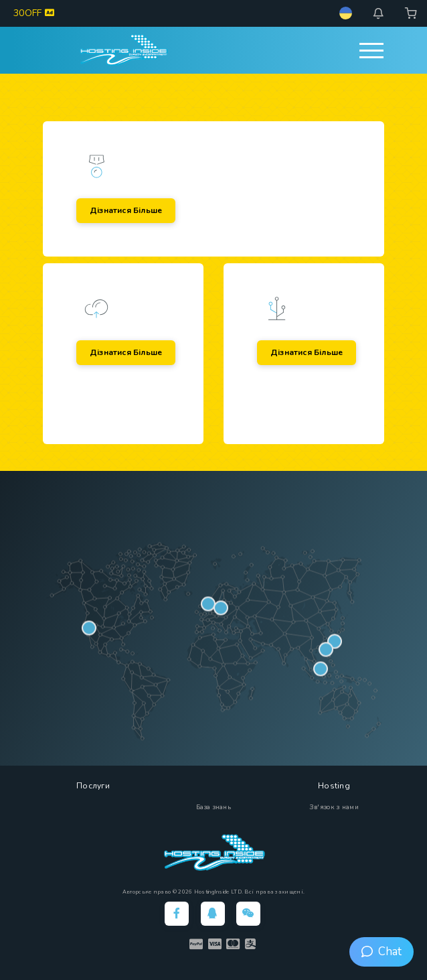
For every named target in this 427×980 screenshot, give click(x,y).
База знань (213, 807)
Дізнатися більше (126, 210)
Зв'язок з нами (334, 807)
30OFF (34, 13)
